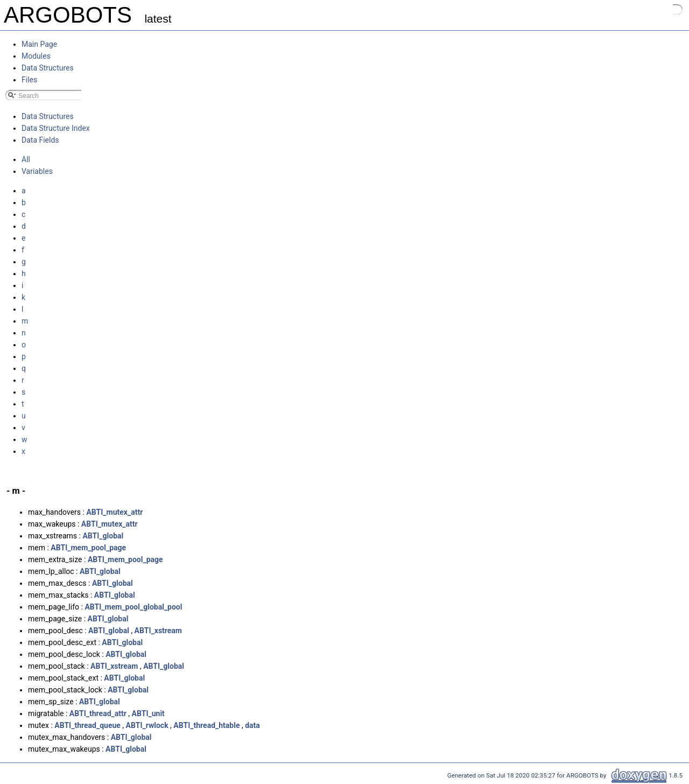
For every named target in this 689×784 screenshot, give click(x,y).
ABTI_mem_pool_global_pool (133, 607)
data (252, 725)
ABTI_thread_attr (98, 713)
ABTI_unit (148, 713)
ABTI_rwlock (147, 725)
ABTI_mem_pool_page (88, 548)
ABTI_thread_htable (206, 725)
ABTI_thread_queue (87, 725)
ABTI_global (103, 536)
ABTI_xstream (158, 631)
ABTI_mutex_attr (114, 512)
